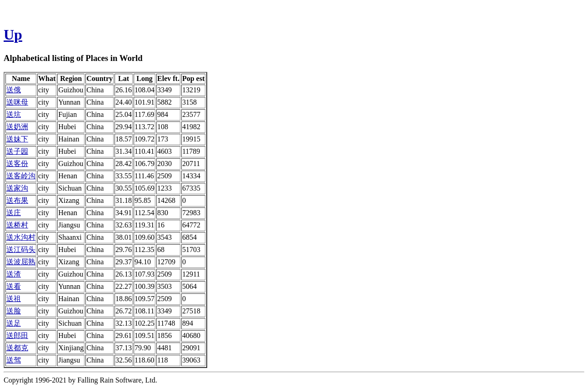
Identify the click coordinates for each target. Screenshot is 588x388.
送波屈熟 (21, 262)
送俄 (14, 90)
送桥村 (17, 225)
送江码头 (21, 249)
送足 (14, 323)
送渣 (14, 274)
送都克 (17, 348)
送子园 (17, 151)
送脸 (14, 311)
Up (13, 35)
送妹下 (17, 139)
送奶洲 (17, 127)
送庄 (14, 213)
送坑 (14, 114)
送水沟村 (21, 237)
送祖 (14, 299)
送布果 (17, 200)
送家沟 (17, 188)
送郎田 (17, 335)
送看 (14, 286)
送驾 (14, 360)
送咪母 (17, 102)
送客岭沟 (21, 176)
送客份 (17, 164)
